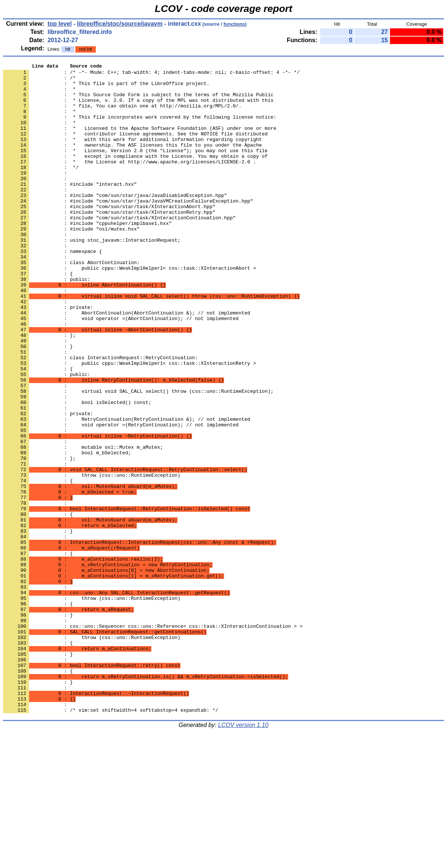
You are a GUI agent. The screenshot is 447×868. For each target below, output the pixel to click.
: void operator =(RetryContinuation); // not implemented (121, 497)
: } (38, 625)
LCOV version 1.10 (243, 855)
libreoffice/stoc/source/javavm (120, 24)
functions (234, 24)
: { (38, 316)
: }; (39, 538)
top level (59, 24)
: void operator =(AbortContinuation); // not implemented (121, 370)
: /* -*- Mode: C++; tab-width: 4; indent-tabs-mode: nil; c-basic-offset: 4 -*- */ (151, 74)
